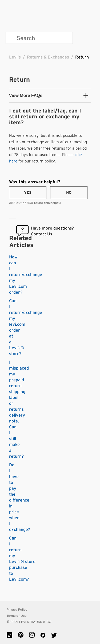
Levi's (15, 57)
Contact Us (41, 234)
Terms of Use (17, 616)
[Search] (39, 38)
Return (82, 57)
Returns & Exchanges (48, 57)
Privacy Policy (17, 610)
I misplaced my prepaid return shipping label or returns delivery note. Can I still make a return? (19, 409)
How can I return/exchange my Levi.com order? (26, 275)
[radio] (28, 193)
